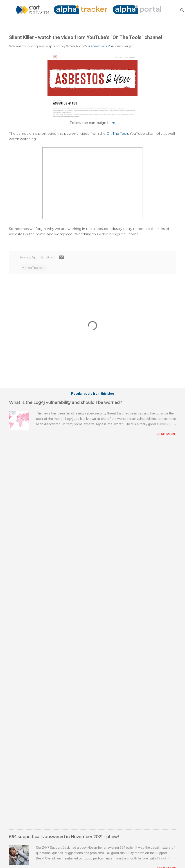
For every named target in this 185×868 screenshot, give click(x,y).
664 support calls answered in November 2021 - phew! (64, 837)
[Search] (182, 10)
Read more (166, 434)
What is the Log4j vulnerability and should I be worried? (65, 403)
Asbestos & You (101, 46)
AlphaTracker (33, 268)
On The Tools (118, 133)
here (111, 123)
